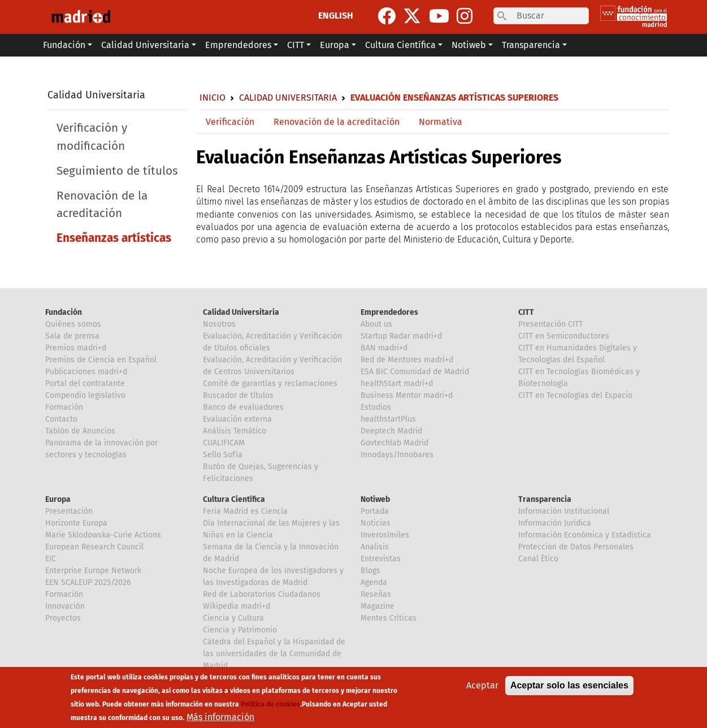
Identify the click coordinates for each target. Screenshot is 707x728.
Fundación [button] (64, 45)
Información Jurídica (555, 523)
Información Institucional (564, 511)
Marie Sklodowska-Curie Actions (103, 535)
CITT (526, 312)
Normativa (441, 122)
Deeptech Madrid (391, 431)
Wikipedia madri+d (237, 606)
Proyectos (63, 618)
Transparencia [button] (531, 45)
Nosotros (219, 324)
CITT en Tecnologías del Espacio (575, 395)
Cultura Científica (234, 499)
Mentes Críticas (389, 618)
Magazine (378, 606)
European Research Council (94, 547)
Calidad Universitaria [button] (145, 45)
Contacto (61, 419)
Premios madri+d (76, 348)
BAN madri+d (384, 348)
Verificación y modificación (92, 137)
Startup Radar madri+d (401, 336)
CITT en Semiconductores (564, 336)
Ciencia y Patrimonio (240, 630)
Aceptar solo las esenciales (569, 686)
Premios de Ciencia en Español (101, 360)
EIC (51, 559)
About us (376, 324)
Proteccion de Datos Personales (576, 547)
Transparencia (545, 499)
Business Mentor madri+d (407, 395)
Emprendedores (389, 312)
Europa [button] (335, 45)
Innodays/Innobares (397, 455)
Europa (58, 499)
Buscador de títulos (238, 395)
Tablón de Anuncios (80, 431)
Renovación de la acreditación (102, 205)
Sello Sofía (223, 455)
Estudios (376, 407)
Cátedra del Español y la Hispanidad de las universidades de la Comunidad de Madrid (274, 654)
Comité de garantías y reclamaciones (270, 383)
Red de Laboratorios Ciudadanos (262, 594)
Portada (375, 511)
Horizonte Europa (76, 523)
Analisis (375, 547)
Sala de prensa (72, 336)
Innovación (65, 606)
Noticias (376, 523)
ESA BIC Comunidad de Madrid (415, 372)
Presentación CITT (550, 324)
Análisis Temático (235, 431)
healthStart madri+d (397, 383)
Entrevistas (381, 559)
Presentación (69, 511)
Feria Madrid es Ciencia (245, 511)
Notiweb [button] (469, 45)
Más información (220, 718)
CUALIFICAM (224, 443)
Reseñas (376, 594)
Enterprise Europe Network (93, 571)
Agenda (374, 582)
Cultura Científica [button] (400, 45)
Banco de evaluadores (243, 407)
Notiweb (375, 499)
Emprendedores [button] (238, 45)
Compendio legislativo (85, 395)
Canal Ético (538, 559)
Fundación (64, 312)
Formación (64, 407)
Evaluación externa (237, 419)
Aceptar (482, 686)
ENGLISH (336, 16)
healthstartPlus (388, 419)
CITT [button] (296, 45)
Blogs (370, 571)
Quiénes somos (73, 324)
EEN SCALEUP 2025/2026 (88, 582)
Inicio (212, 97)
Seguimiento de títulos (117, 171)
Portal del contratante (85, 383)
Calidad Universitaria (96, 95)
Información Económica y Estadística (585, 535)
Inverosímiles (385, 535)
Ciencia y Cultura (233, 618)
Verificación (230, 122)
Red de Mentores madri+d (407, 360)
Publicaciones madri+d (86, 372)
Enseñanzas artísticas (114, 238)
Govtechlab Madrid (394, 443)
